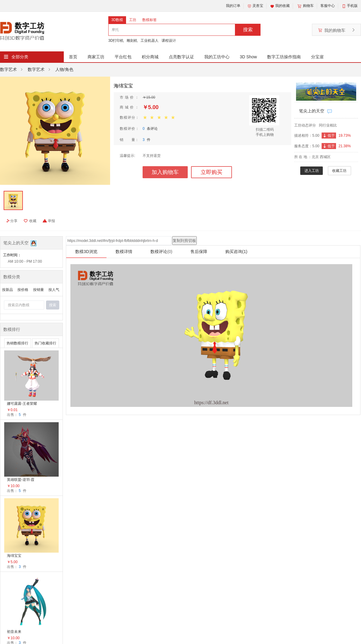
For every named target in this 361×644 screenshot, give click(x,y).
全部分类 (20, 57)
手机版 (352, 6)
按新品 (8, 290)
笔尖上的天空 (312, 111)
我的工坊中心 (217, 57)
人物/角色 (64, 69)
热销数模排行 (17, 343)
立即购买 (211, 172)
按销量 (39, 290)
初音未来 (14, 632)
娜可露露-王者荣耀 (22, 404)
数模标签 (150, 20)
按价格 (23, 290)
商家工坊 (96, 57)
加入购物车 (165, 172)
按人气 (54, 290)
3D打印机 (116, 41)
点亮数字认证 (181, 57)
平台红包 (123, 57)
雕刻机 (132, 41)
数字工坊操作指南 (284, 57)
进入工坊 (312, 171)
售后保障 (199, 252)
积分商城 (150, 57)
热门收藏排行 (45, 343)
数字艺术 (8, 69)
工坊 (133, 20)
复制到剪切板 (184, 241)
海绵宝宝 (14, 556)
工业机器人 (150, 41)
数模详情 (124, 252)
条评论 (150, 129)
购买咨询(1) (236, 252)
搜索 (248, 30)
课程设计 (169, 41)
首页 (73, 57)
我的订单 (233, 6)
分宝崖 (317, 57)
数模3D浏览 (86, 252)
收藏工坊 (339, 171)
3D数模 (117, 20)
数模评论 (161, 252)
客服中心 (328, 6)
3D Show (248, 57)
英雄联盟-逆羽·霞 (21, 480)
